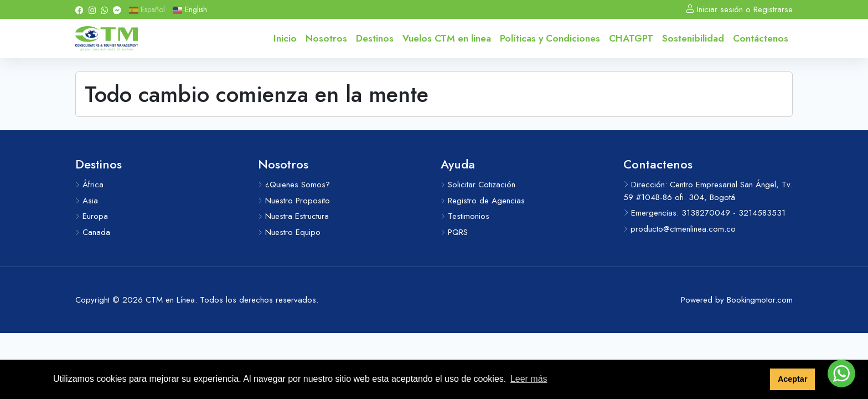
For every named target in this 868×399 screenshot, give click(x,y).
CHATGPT (631, 38)
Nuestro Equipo (289, 232)
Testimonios (465, 216)
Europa (92, 216)
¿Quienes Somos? (294, 185)
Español (147, 9)
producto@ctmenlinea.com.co (680, 229)
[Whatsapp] (104, 9)
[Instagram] (92, 9)
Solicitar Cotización (478, 185)
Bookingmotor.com (760, 300)
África (89, 185)
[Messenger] (117, 9)
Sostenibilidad (693, 38)
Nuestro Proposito (294, 201)
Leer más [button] (529, 379)
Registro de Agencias (483, 201)
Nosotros (326, 38)
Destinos (375, 38)
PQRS (454, 232)
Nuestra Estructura (293, 216)
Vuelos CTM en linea (447, 38)
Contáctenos (761, 38)
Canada (93, 232)
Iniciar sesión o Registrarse (739, 9)
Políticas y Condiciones (550, 38)
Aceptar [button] (793, 379)
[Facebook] (79, 9)
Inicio (285, 38)
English (190, 9)
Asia (87, 201)
